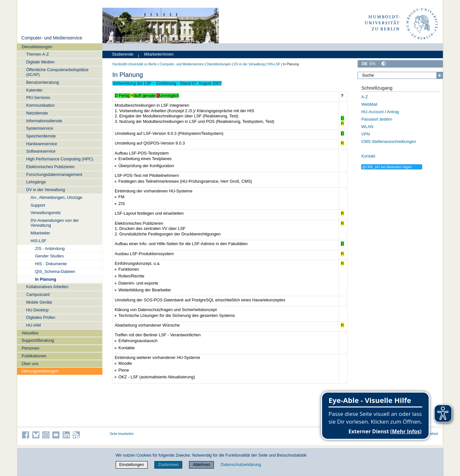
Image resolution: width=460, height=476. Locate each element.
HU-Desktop (37, 310)
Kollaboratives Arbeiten (47, 287)
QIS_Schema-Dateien (55, 271)
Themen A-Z (37, 54)
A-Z (365, 97)
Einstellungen (132, 465)
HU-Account (372, 112)
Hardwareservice (42, 144)
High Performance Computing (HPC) (60, 159)
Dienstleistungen (37, 47)
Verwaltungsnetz (46, 213)
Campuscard (38, 294)
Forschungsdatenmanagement (54, 174)
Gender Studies (49, 256)
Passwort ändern (377, 119)
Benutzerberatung (43, 82)
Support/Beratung (38, 340)
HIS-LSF (39, 241)
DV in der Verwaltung (46, 190)
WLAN (367, 127)
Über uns (30, 364)
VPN (365, 134)
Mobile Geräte (39, 302)
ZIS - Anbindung (50, 249)
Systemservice (40, 128)
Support (38, 205)
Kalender (34, 90)
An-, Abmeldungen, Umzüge (57, 197)
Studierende (123, 54)
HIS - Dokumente (51, 264)
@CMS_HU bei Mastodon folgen (387, 167)
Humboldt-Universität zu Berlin (135, 64)
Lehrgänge (36, 182)
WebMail (369, 104)
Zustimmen (168, 465)
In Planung (45, 279)
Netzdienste (37, 113)
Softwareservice (41, 151)
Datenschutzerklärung (241, 465)
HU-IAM (34, 325)
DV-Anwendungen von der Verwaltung (55, 223)
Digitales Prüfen (41, 317)
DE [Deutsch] (365, 64)
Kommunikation (40, 105)
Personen (31, 348)
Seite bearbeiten (122, 434)
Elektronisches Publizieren (50, 167)
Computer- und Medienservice (52, 38)
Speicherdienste (41, 136)
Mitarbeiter (40, 233)
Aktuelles (30, 333)
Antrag (393, 112)
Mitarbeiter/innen (159, 54)
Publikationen (34, 356)
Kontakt (368, 156)
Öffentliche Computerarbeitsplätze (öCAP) (57, 72)
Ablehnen (202, 465)
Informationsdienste (44, 121)
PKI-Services (38, 97)
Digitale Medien (40, 62)
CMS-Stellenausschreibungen (388, 141)
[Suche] (400, 75)
